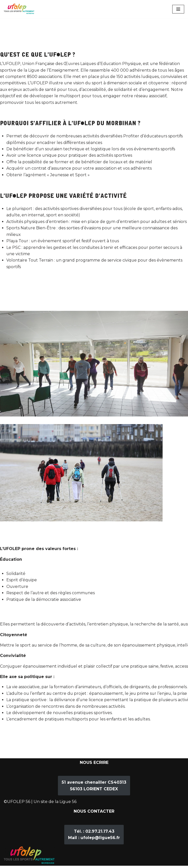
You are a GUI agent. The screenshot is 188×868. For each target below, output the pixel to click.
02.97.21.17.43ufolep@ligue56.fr (94, 837)
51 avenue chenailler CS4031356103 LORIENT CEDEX (94, 788)
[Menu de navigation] (178, 9)
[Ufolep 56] (19, 9)
